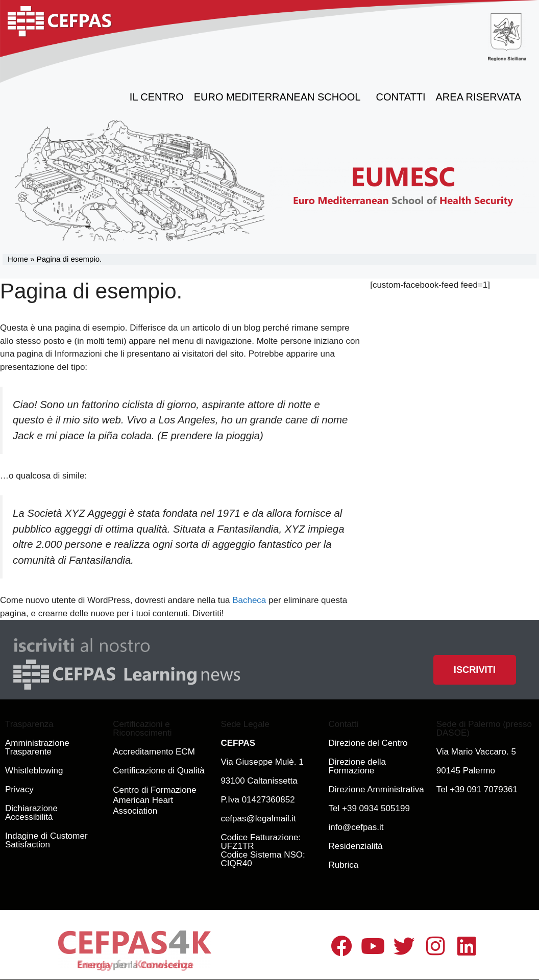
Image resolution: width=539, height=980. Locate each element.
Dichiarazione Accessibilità (31, 813)
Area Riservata (481, 97)
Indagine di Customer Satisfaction (46, 840)
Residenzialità (356, 846)
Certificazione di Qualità (159, 771)
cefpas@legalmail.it (258, 819)
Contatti (401, 97)
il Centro (157, 97)
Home (18, 259)
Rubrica (344, 865)
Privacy (19, 789)
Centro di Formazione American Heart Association (154, 800)
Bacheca (249, 600)
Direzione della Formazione (357, 766)
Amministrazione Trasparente (37, 747)
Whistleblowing (34, 771)
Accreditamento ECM (154, 752)
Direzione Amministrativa (376, 789)
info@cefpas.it (356, 827)
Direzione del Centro (368, 743)
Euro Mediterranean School (280, 97)
